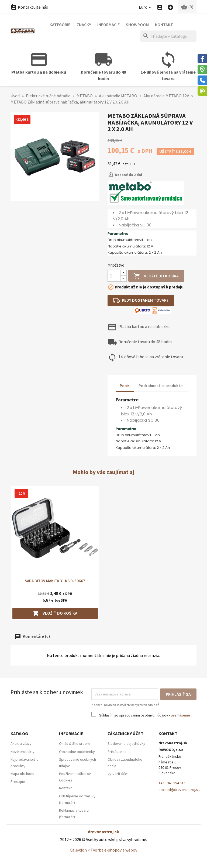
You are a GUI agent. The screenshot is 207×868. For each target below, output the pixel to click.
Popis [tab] (125, 386)
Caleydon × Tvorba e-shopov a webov (103, 850)
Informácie (108, 25)
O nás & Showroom (74, 743)
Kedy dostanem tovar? (141, 301)
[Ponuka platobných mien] (146, 7)
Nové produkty (23, 752)
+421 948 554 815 (172, 783)
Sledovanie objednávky (126, 743)
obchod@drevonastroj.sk (179, 790)
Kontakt (164, 25)
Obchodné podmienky (77, 752)
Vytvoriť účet (118, 774)
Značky (84, 25)
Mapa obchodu (22, 774)
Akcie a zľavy (21, 743)
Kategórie (60, 25)
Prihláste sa (117, 752)
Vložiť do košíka (156, 276)
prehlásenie (180, 715)
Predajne (18, 781)
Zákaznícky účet (125, 733)
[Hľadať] (168, 36)
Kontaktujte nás (29, 7)
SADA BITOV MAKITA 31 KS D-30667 (55, 581)
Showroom (137, 25)
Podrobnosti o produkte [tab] (161, 386)
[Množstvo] (114, 276)
